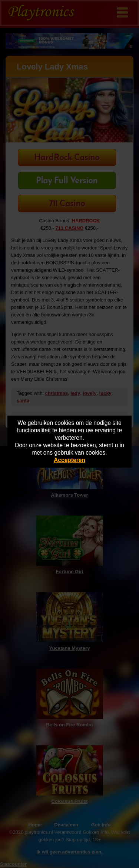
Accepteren (69, 460)
